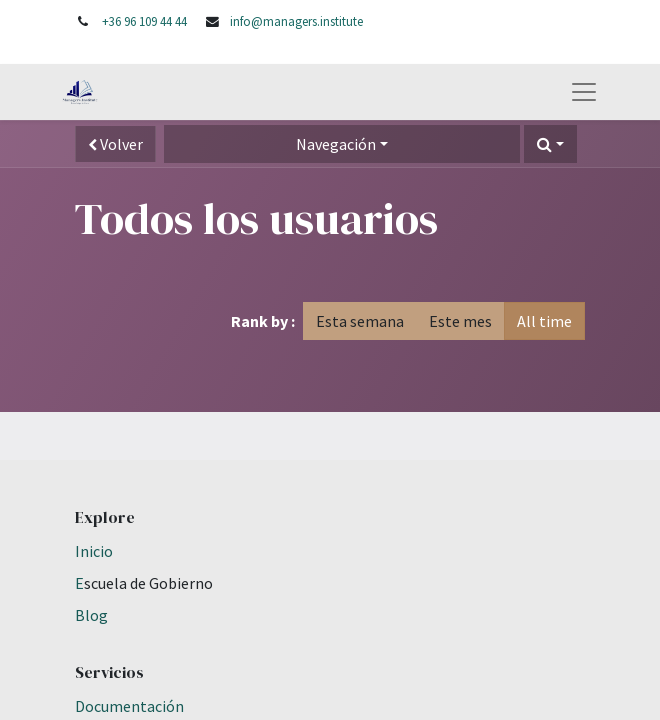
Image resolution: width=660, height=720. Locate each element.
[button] (550, 144)
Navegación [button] (336, 144)
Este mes (460, 321)
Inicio (94, 551)
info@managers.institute (296, 21)
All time (544, 321)
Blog (91, 615)
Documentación (129, 706)
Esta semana (360, 321)
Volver (115, 144)
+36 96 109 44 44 (144, 21)
